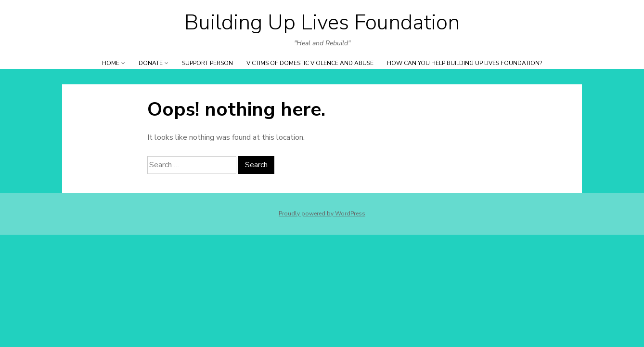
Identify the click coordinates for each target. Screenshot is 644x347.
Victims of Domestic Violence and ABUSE (310, 63)
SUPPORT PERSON (207, 63)
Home (111, 63)
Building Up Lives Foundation (322, 23)
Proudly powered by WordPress (322, 214)
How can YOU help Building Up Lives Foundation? (464, 63)
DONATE (151, 63)
